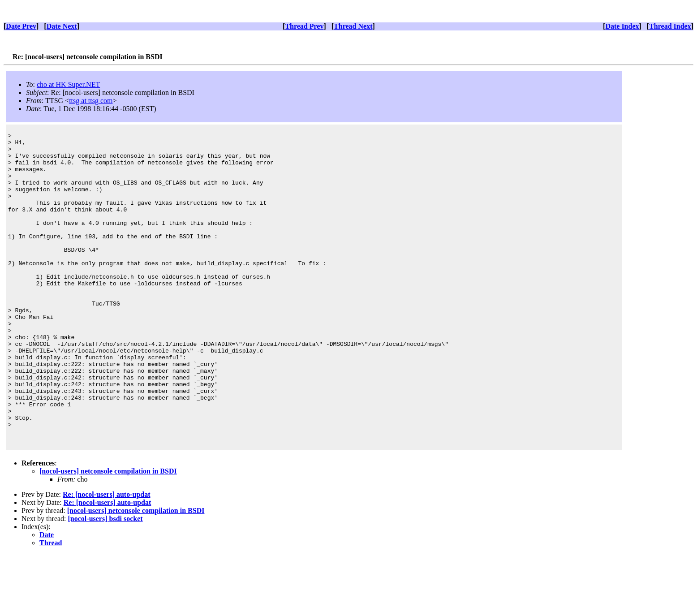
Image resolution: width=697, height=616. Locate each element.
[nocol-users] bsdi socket (105, 580)
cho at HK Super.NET (68, 84)
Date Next (62, 26)
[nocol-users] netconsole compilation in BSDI (108, 533)
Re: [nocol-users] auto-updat (107, 556)
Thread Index (670, 26)
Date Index (622, 26)
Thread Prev (304, 26)
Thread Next (353, 26)
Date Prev (21, 26)
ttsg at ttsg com (91, 101)
